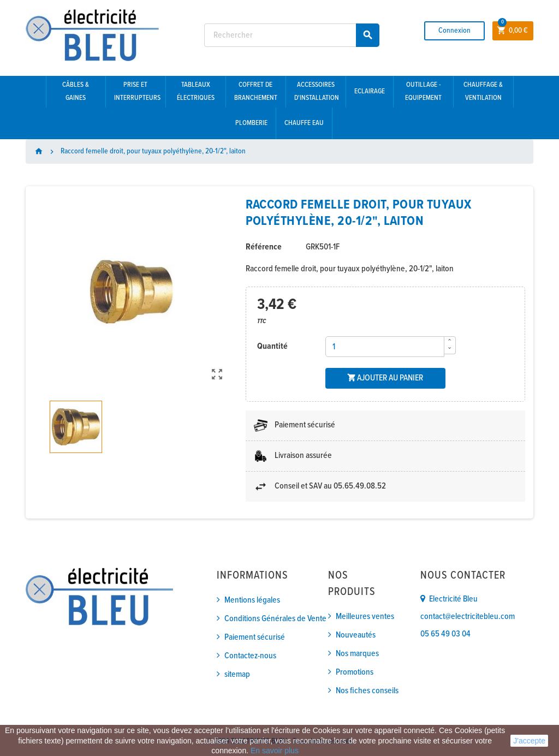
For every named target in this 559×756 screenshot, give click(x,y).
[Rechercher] (292, 35)
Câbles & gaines (76, 91)
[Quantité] (385, 347)
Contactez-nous (250, 656)
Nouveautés (356, 635)
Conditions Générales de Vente (275, 619)
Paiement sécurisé (255, 637)
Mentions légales (252, 600)
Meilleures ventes (365, 617)
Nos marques (357, 654)
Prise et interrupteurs (137, 91)
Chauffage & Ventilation (483, 91)
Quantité (272, 346)
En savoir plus (275, 751)
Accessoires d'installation (317, 91)
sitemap (237, 674)
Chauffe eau (304, 123)
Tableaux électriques (196, 91)
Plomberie (251, 123)
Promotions (355, 672)
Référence (264, 247)
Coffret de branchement (256, 91)
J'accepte (529, 741)
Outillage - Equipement (423, 91)
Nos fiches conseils (367, 691)
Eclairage (370, 91)
